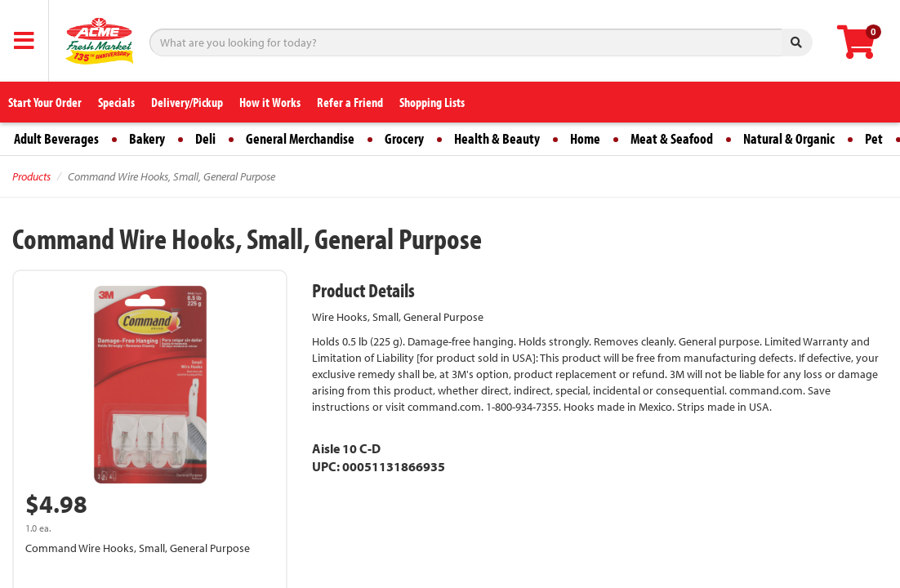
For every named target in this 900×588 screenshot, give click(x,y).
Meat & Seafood (672, 138)
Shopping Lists (432, 102)
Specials (116, 102)
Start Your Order (45, 102)
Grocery (404, 138)
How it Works (270, 102)
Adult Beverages (56, 138)
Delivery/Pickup (187, 102)
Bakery (147, 138)
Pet (874, 138)
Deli (205, 138)
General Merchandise (300, 138)
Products (31, 176)
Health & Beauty (497, 138)
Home (585, 138)
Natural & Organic (789, 138)
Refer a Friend (350, 102)
